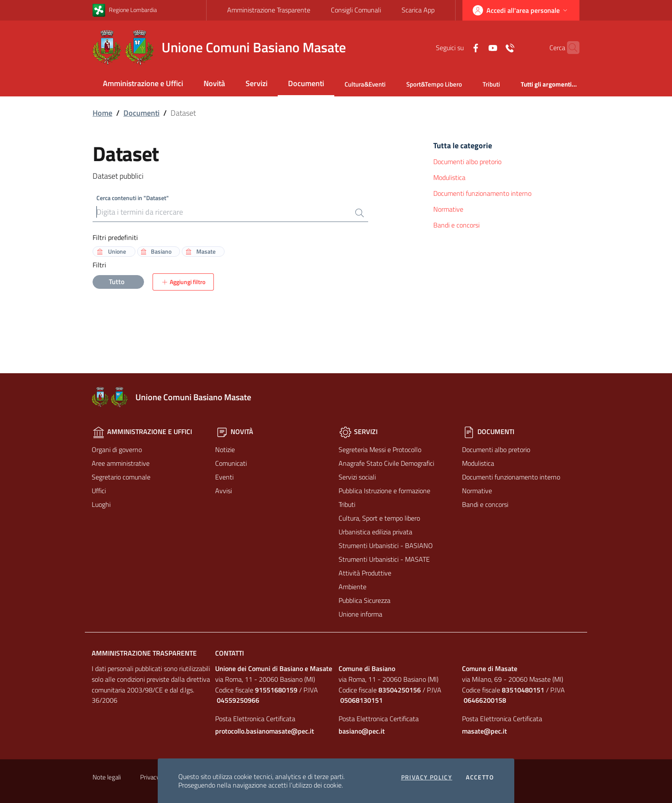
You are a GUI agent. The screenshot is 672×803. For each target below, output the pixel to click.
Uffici (99, 491)
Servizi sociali (357, 477)
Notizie (225, 449)
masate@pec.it (484, 731)
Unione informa (360, 614)
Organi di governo (117, 449)
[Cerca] (569, 48)
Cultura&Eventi (365, 84)
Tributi (491, 84)
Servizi (256, 83)
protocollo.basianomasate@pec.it (265, 731)
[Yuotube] (476, 47)
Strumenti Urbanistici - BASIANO (386, 545)
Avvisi (223, 491)
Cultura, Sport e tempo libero (379, 518)
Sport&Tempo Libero (434, 84)
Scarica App (418, 10)
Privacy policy (427, 777)
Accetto (480, 777)
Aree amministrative (121, 463)
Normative (448, 209)
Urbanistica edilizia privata (375, 532)
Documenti (306, 83)
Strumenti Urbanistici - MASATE (384, 559)
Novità (214, 83)
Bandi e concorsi (456, 225)
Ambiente (352, 587)
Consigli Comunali (356, 10)
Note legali (107, 777)
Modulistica (449, 177)
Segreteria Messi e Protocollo (380, 449)
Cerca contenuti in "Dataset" (133, 198)
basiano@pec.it (362, 731)
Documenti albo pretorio (467, 162)
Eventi (224, 477)
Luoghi (101, 504)
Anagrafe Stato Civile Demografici (386, 463)
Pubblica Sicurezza (364, 600)
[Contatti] (493, 47)
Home (102, 113)
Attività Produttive (365, 573)
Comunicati (231, 463)
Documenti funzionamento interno (482, 193)
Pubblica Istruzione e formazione (384, 491)
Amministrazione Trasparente (269, 10)
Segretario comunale (121, 477)
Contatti (229, 653)
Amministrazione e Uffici (143, 83)
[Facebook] (459, 47)
